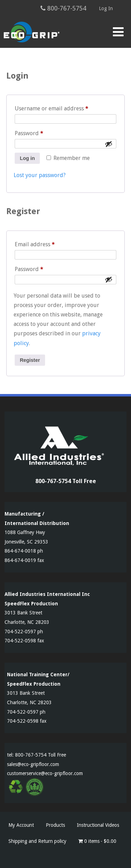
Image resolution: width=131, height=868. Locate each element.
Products (55, 825)
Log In (106, 8)
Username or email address (63, 107)
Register (30, 360)
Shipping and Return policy (37, 841)
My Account (21, 825)
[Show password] (109, 144)
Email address (46, 243)
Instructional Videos (98, 825)
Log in (27, 158)
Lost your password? (40, 175)
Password (41, 132)
